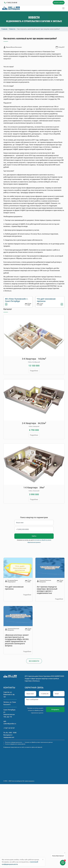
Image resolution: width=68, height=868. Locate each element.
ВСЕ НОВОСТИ (34, 661)
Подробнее (34, 371)
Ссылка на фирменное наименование (15, 744)
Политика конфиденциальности (14, 742)
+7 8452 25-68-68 (12, 3)
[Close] (43, 859)
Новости (12, 29)
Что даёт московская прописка (46, 300)
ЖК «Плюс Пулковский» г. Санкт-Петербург (17, 300)
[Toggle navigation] (63, 8)
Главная (4, 29)
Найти (34, 536)
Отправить (55, 709)
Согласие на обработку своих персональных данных (39, 742)
